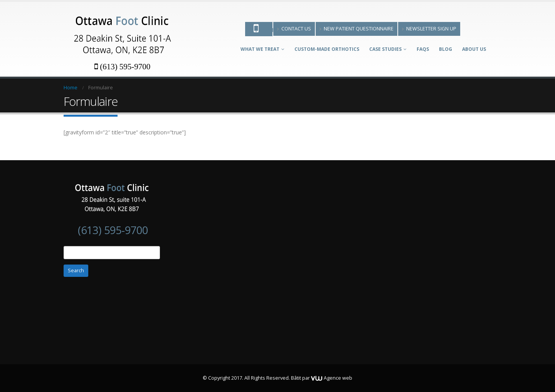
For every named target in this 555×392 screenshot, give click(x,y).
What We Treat (260, 49)
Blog (446, 49)
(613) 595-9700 (122, 66)
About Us (474, 49)
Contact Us (294, 29)
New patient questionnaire (357, 29)
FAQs (423, 49)
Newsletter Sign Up (429, 29)
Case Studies (385, 49)
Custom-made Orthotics (327, 49)
